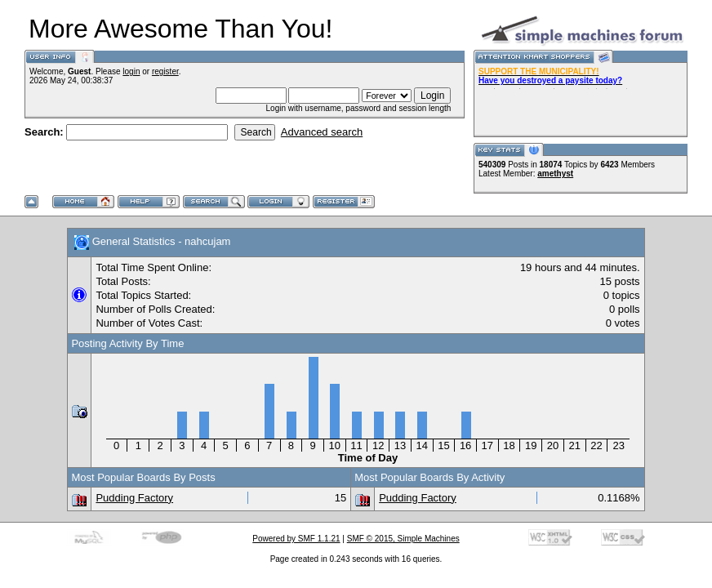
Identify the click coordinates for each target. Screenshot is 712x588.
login (131, 71)
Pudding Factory (134, 498)
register (165, 71)
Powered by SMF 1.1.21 (296, 539)
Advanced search (322, 132)
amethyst (555, 174)
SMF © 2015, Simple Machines (403, 539)
